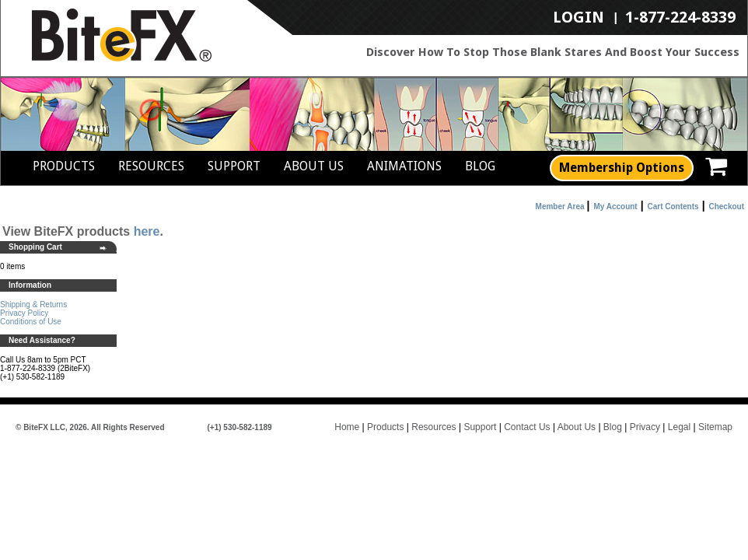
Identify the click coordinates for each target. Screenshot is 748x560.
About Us (314, 166)
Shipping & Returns (33, 304)
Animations (404, 166)
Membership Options (622, 168)
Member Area (560, 206)
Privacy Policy (24, 313)
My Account (615, 206)
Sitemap (715, 427)
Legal (679, 427)
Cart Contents (673, 206)
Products (64, 166)
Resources (151, 166)
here (147, 231)
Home (347, 427)
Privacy (645, 427)
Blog (480, 166)
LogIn (578, 18)
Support (234, 166)
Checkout (726, 206)
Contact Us (527, 427)
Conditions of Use (31, 322)
